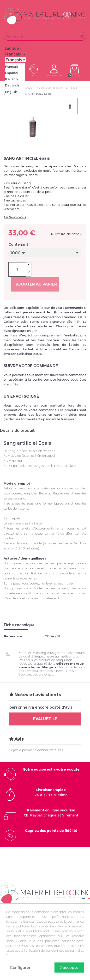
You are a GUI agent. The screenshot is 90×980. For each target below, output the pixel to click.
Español (12, 73)
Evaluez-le (45, 719)
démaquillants (35, 671)
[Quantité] (17, 269)
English (11, 92)
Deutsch (12, 85)
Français (12, 67)
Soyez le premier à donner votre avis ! (37, 750)
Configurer (20, 967)
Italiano (11, 79)
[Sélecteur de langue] (16, 54)
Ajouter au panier (36, 284)
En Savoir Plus (15, 217)
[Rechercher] (45, 36)
